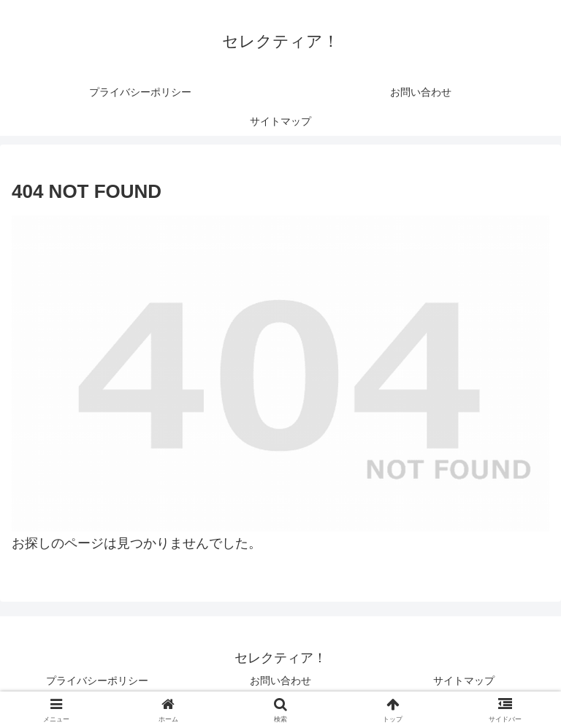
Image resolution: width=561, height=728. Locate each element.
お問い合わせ (280, 681)
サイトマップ (464, 681)
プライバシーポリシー (97, 681)
